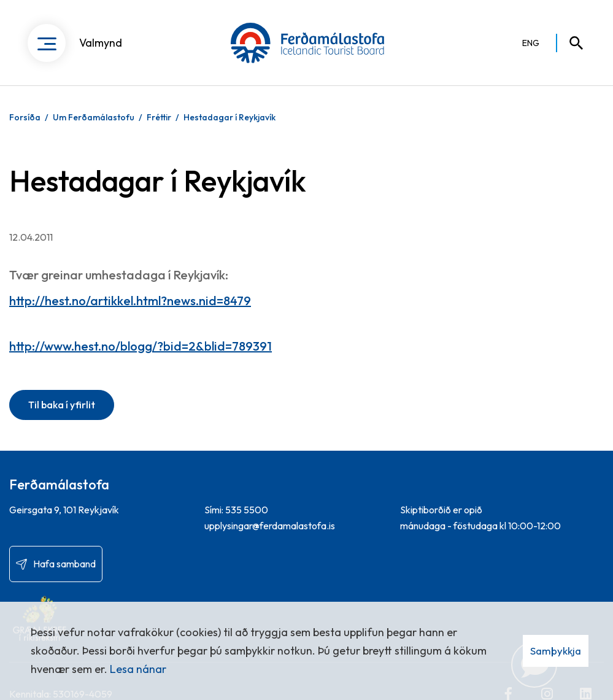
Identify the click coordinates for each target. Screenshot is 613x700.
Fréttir (159, 117)
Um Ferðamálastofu (94, 117)
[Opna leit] (571, 43)
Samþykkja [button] (556, 651)
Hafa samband (64, 564)
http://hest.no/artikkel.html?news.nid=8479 (130, 301)
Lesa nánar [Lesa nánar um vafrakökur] (138, 669)
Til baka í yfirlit (62, 405)
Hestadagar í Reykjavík (229, 117)
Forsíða (25, 117)
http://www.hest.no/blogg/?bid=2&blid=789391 (141, 346)
